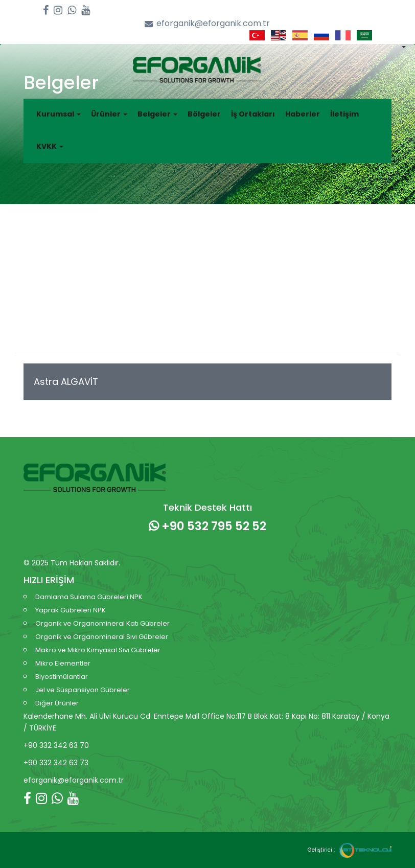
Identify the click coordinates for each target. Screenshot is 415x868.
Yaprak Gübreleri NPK (71, 610)
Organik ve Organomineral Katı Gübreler (102, 623)
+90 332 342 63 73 (56, 763)
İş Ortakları (253, 114)
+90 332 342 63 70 (56, 745)
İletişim (344, 114)
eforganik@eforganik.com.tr (207, 24)
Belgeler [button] (157, 114)
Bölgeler (204, 114)
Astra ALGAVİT (66, 382)
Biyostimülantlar (62, 677)
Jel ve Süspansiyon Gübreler (83, 690)
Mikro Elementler (63, 663)
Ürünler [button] (109, 114)
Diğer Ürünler (57, 703)
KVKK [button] (50, 146)
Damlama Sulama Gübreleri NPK (89, 597)
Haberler (303, 114)
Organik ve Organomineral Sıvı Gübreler (102, 637)
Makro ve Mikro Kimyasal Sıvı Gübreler (98, 650)
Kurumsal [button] (59, 114)
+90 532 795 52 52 (207, 526)
